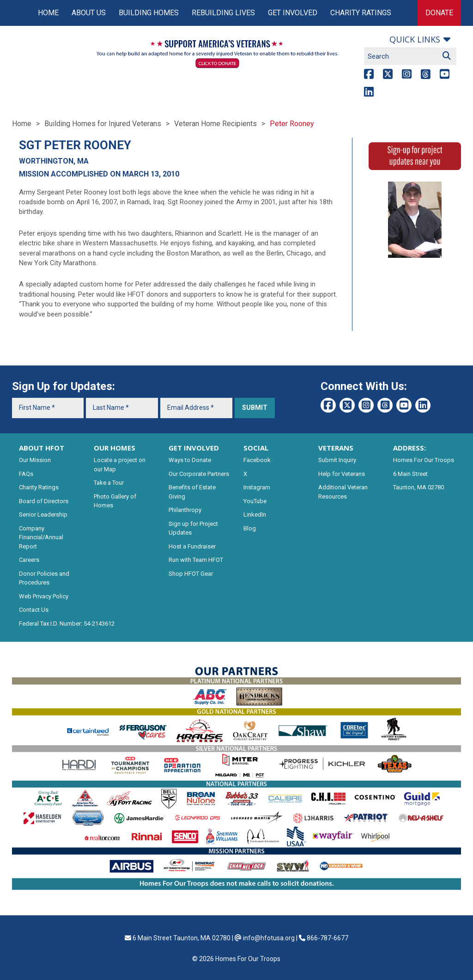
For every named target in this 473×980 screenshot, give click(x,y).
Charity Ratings (361, 13)
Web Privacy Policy (44, 596)
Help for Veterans (342, 474)
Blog (250, 528)
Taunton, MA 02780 (418, 487)
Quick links (415, 39)
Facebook (257, 460)
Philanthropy (185, 510)
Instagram (257, 487)
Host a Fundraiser (192, 546)
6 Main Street (410, 474)
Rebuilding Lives (223, 13)
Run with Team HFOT (196, 560)
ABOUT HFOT (42, 448)
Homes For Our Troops (424, 460)
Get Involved (293, 13)
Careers (29, 560)
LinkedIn (255, 514)
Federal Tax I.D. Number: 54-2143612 (67, 624)
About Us (89, 13)
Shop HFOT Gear (191, 574)
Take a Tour (109, 483)
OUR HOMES (115, 448)
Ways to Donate (190, 460)
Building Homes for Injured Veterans (103, 124)
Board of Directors (44, 501)
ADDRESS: (409, 448)
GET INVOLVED (194, 448)
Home (48, 13)
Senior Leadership (43, 514)
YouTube (255, 501)
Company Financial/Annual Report (41, 537)
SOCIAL (256, 448)
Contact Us (34, 610)
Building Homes (149, 13)
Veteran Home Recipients (215, 124)
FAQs (26, 474)
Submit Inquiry (337, 460)
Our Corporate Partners (199, 474)
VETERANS (336, 448)
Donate (439, 13)
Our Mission (35, 460)
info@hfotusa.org (269, 938)
